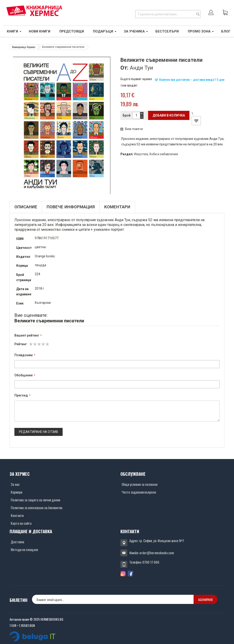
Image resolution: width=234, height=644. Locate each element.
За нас (15, 484)
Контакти (17, 515)
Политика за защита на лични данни (35, 500)
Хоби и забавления (164, 154)
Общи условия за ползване (140, 484)
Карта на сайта (21, 523)
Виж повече (132, 129)
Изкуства (141, 154)
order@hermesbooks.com (157, 553)
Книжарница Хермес (24, 47)
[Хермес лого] (34, 11)
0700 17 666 (151, 562)
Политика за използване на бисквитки (36, 508)
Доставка (17, 542)
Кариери (16, 492)
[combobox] (168, 14)
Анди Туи (141, 68)
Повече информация (71, 207)
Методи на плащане (24, 549)
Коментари (117, 207)
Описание (26, 207)
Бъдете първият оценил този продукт (136, 82)
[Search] (198, 14)
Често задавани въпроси (139, 492)
